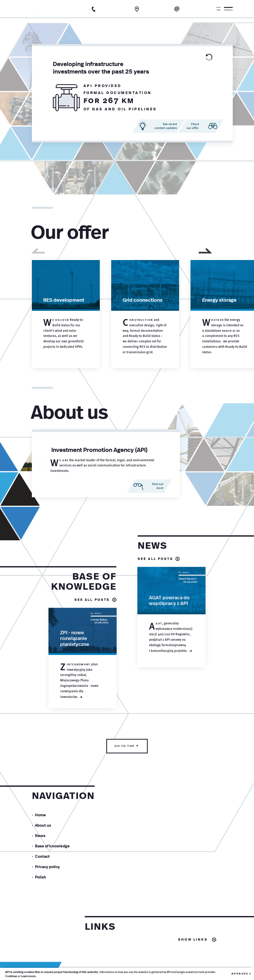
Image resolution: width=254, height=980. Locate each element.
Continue (11, 976)
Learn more (28, 976)
